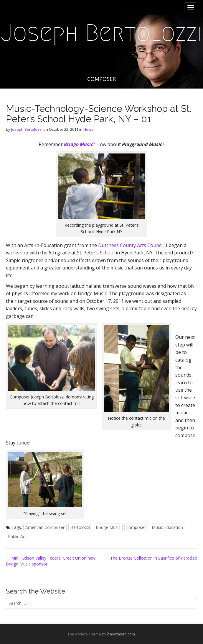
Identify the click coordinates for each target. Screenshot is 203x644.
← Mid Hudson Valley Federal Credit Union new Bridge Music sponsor (51, 561)
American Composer (45, 527)
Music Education (167, 527)
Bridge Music (108, 527)
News (88, 129)
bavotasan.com (121, 634)
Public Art (17, 536)
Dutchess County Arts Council (131, 245)
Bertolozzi (80, 527)
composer (136, 527)
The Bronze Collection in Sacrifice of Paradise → (154, 561)
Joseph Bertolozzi (102, 33)
